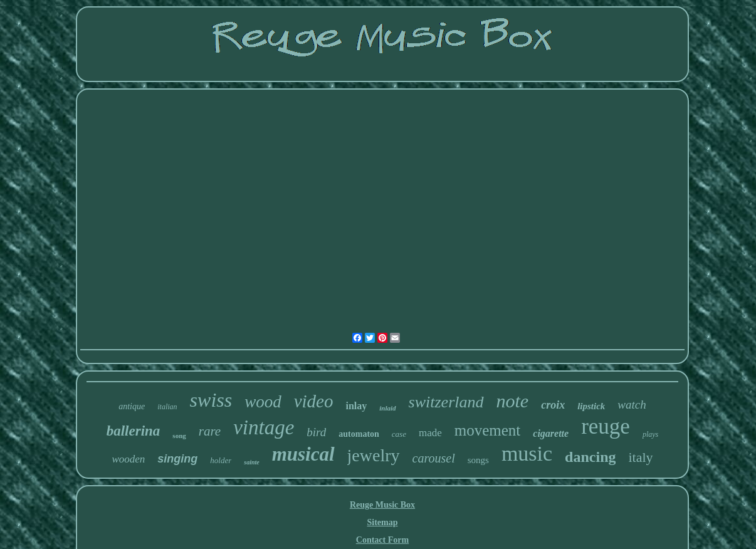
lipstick (591, 406)
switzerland (446, 402)
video (314, 401)
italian (167, 407)
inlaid (387, 408)
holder (221, 460)
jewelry (374, 455)
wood (263, 402)
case (399, 434)
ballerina (134, 431)
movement (488, 430)
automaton (359, 434)
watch (632, 405)
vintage (264, 427)
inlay (357, 406)
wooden (128, 459)
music (527, 453)
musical (303, 454)
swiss (211, 400)
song (179, 436)
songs (478, 460)
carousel (434, 458)
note (513, 401)
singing (177, 459)
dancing (590, 457)
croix (553, 405)
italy (640, 457)
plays (650, 434)
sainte (251, 462)
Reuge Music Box (382, 505)
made (430, 433)
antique (132, 406)
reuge (606, 426)
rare (210, 431)
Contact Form (382, 540)
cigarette (551, 433)
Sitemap (382, 522)
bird (316, 432)
